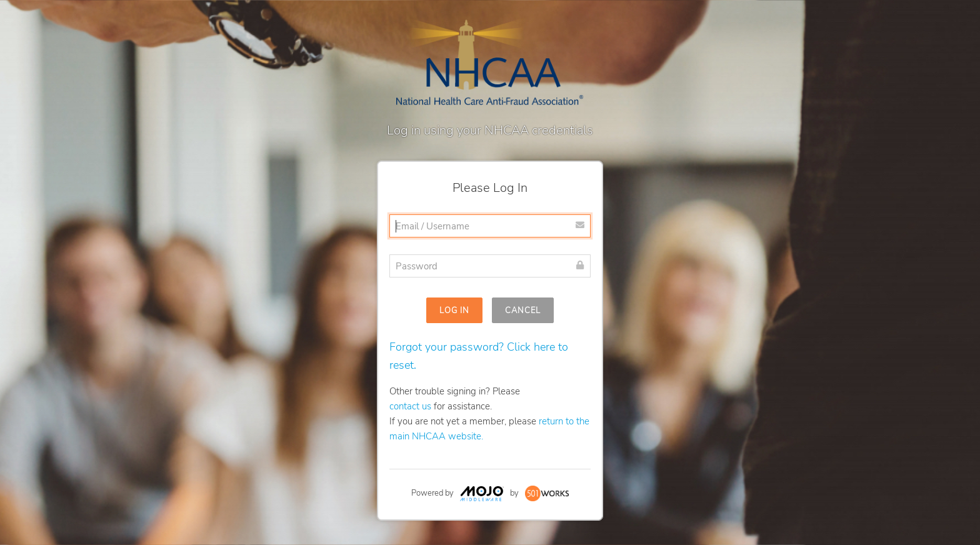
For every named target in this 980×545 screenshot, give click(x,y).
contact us (410, 406)
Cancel (523, 311)
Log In (454, 311)
